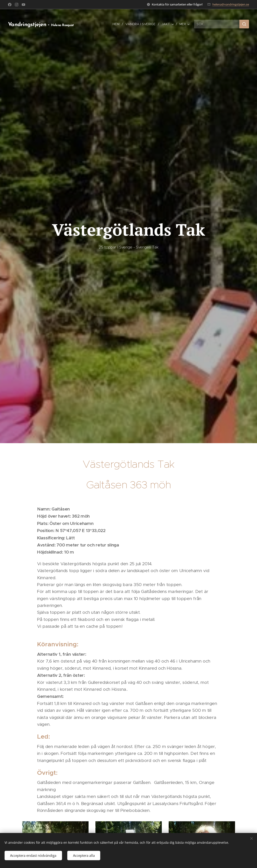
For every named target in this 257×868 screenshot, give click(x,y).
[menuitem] (117, 24)
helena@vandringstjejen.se (231, 4)
